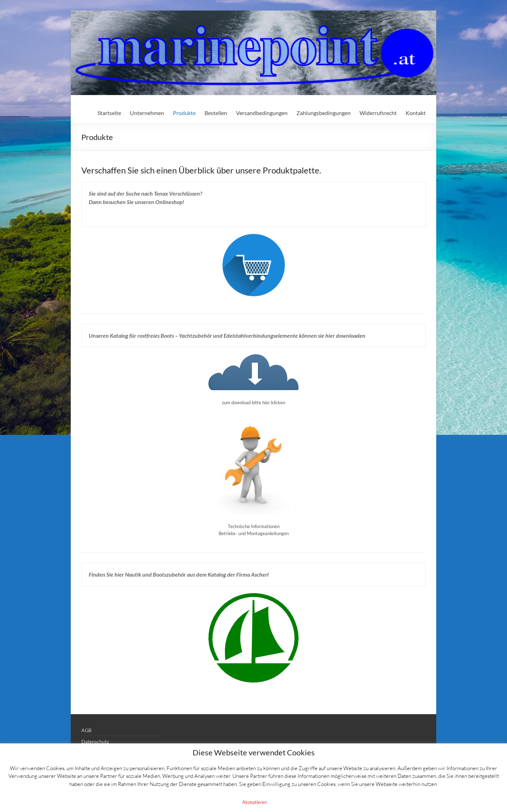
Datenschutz (95, 741)
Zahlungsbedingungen (324, 113)
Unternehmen (147, 113)
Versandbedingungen (262, 113)
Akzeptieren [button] (255, 802)
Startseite (109, 113)
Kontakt (416, 113)
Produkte (184, 113)
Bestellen (216, 113)
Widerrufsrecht (378, 113)
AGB (86, 730)
